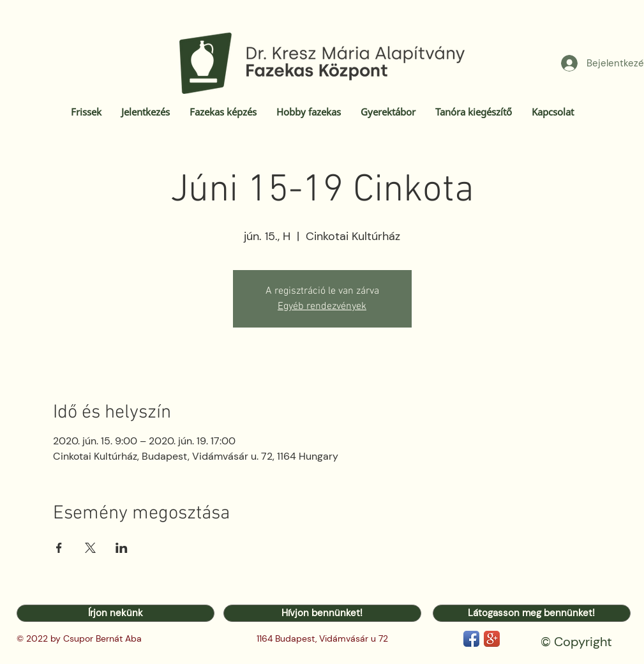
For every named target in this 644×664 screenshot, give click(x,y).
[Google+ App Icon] (492, 639)
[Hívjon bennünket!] (322, 613)
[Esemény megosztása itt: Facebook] (59, 548)
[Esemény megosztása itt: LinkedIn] (122, 548)
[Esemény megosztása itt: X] (90, 548)
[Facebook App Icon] (471, 639)
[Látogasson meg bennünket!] (532, 613)
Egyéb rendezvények (322, 306)
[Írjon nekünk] (116, 613)
